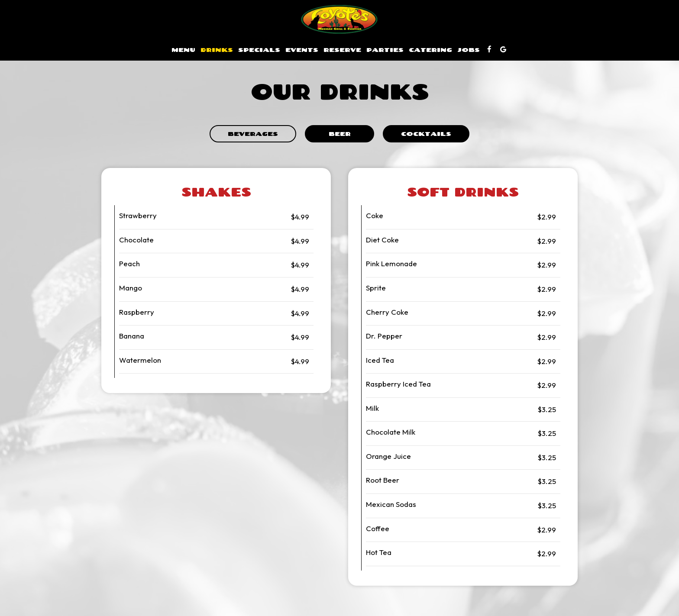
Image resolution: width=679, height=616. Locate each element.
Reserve (342, 50)
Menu (183, 50)
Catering (430, 50)
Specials (259, 50)
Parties (385, 50)
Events (302, 50)
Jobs (469, 50)
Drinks (217, 50)
